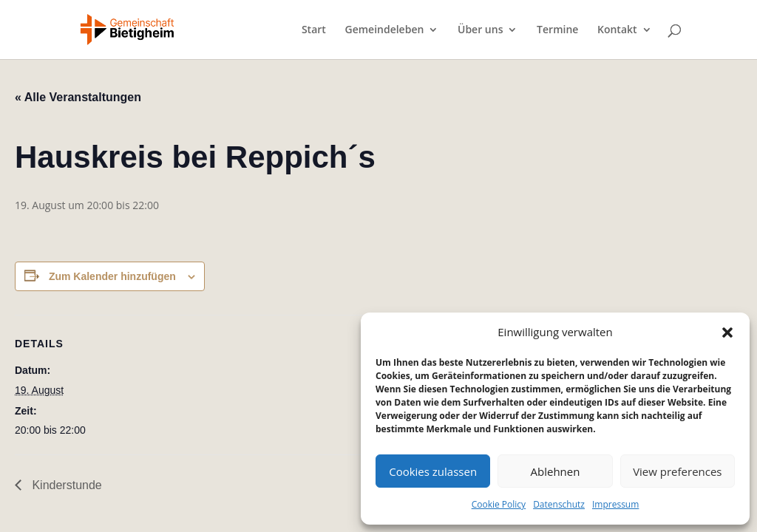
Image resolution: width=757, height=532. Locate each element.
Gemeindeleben (384, 30)
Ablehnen (556, 471)
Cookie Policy (499, 504)
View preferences (677, 471)
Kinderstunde (65, 485)
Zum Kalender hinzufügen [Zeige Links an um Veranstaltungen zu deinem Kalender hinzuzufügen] (112, 276)
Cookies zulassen (433, 471)
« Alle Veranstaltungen (78, 97)
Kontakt (617, 30)
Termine (557, 30)
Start (314, 30)
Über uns (480, 30)
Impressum (615, 504)
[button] (727, 332)
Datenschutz (559, 504)
